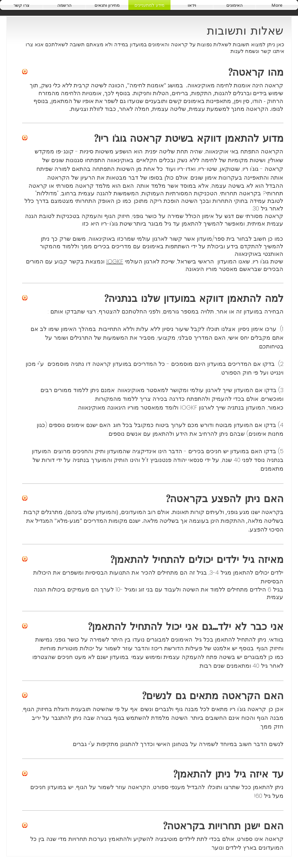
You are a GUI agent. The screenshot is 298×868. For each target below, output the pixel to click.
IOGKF (115, 261)
